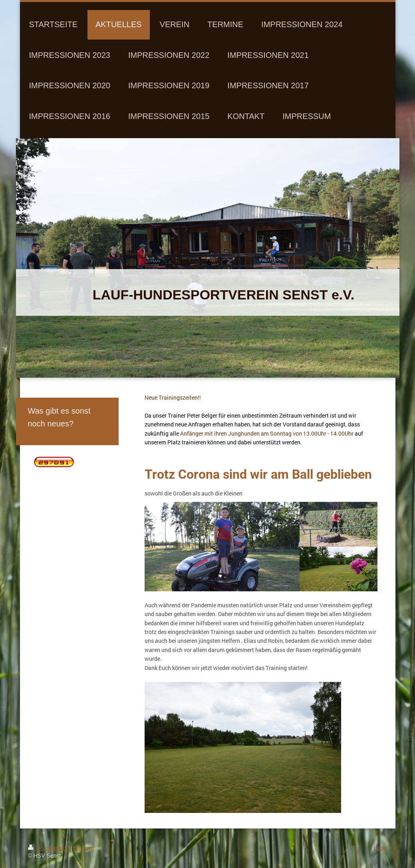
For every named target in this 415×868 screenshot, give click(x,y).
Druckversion (49, 848)
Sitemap (84, 848)
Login (380, 848)
